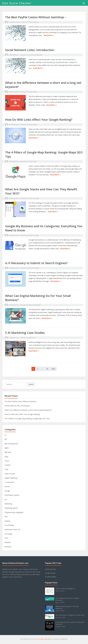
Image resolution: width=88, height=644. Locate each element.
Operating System (11, 508)
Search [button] (31, 384)
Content (8, 465)
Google (36, 198)
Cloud (7, 461)
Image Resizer (50, 573)
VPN (6, 538)
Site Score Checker (17, 3)
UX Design (8, 534)
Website (8, 542)
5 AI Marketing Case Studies (25, 333)
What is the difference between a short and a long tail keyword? (28, 410)
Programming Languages (14, 512)
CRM (6, 469)
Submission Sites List (12, 529)
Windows (8, 547)
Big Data (8, 452)
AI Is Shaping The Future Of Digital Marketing (67, 599)
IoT (6, 499)
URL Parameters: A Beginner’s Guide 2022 (70, 615)
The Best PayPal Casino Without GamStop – (36, 17)
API (6, 439)
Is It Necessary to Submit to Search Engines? (36, 263)
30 (47, 369)
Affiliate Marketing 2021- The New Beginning (67, 607)
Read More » (49, 35)
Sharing (7, 521)
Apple (7, 448)
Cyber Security (10, 474)
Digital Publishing (11, 478)
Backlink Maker (51, 577)
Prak (17, 55)
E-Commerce (9, 482)
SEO (35, 161)
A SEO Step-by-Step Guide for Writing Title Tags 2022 (70, 623)
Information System (12, 495)
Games (36, 22)
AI (35, 338)
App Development (11, 444)
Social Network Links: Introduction (30, 50)
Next (53, 369)
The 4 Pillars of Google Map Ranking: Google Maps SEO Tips (27, 419)
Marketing (37, 305)
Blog (35, 92)
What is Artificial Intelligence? (66, 588)
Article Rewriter (51, 569)
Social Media (38, 55)
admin (18, 22)
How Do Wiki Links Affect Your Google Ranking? (39, 120)
